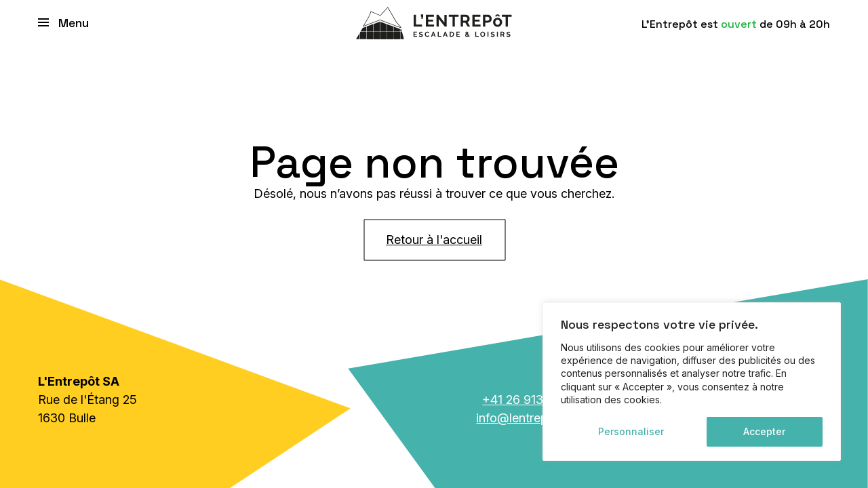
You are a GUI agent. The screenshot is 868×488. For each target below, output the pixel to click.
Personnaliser (631, 431)
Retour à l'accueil (434, 239)
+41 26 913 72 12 (529, 400)
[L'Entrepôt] (434, 22)
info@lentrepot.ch (526, 418)
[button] (66, 22)
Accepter (764, 431)
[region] (692, 382)
